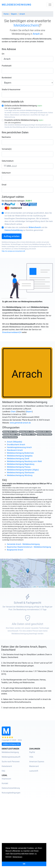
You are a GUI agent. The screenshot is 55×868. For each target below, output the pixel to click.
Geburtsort (6, 173)
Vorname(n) (7, 149)
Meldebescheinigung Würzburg (24, 475)
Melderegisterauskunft (11, 757)
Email (4, 185)
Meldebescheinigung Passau (23, 467)
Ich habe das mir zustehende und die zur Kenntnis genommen (26, 229)
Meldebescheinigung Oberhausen (25, 473)
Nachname (6, 137)
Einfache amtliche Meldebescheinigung (23, 106)
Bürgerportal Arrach (19, 550)
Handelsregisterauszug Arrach (24, 447)
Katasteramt (7, 766)
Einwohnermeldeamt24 (16, 332)
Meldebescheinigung (10, 752)
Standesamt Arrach (19, 450)
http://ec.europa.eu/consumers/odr (13, 251)
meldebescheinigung (17, 5)
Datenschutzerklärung (14, 230)
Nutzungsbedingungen (11, 793)
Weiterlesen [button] (17, 857)
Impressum (6, 779)
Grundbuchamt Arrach (20, 445)
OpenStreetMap (43, 587)
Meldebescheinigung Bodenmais (25, 453)
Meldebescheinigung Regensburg (25, 464)
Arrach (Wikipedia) (19, 442)
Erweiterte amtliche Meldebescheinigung (24, 120)
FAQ (3, 771)
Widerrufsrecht (35, 227)
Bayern (34, 412)
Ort (3, 54)
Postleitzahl (7, 66)
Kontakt (5, 783)
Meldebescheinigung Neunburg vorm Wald (29, 461)
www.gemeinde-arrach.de (25, 423)
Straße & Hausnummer (11, 90)
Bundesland (7, 78)
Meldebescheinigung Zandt (22, 459)
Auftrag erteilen (12, 236)
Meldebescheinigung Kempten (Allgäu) (27, 470)
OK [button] (24, 864)
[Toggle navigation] (50, 5)
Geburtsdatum (8, 161)
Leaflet (34, 587)
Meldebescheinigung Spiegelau (24, 456)
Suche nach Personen (11, 762)
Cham (18, 412)
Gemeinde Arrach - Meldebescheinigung (28, 544)
